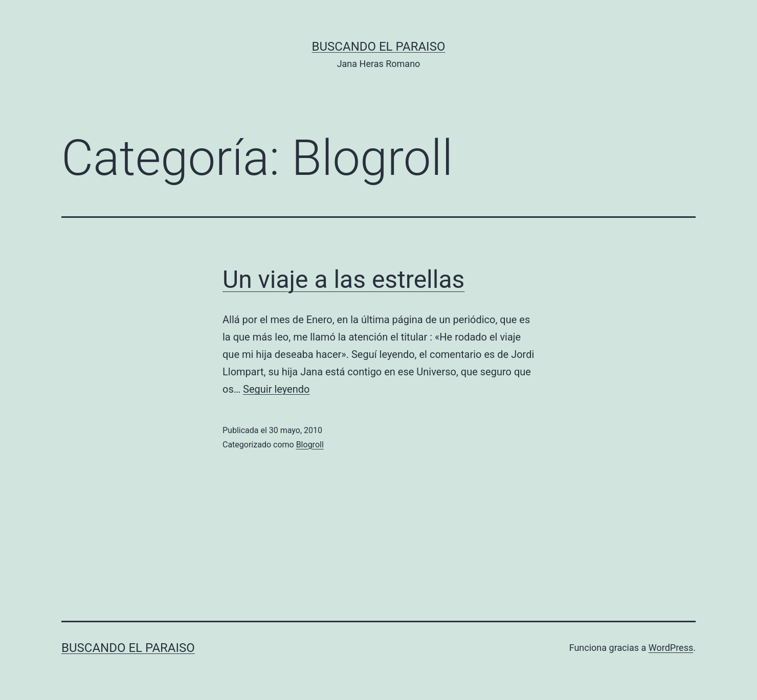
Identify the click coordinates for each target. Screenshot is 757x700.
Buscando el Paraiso (379, 47)
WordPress (671, 648)
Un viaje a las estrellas (343, 279)
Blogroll (310, 445)
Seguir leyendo (276, 389)
